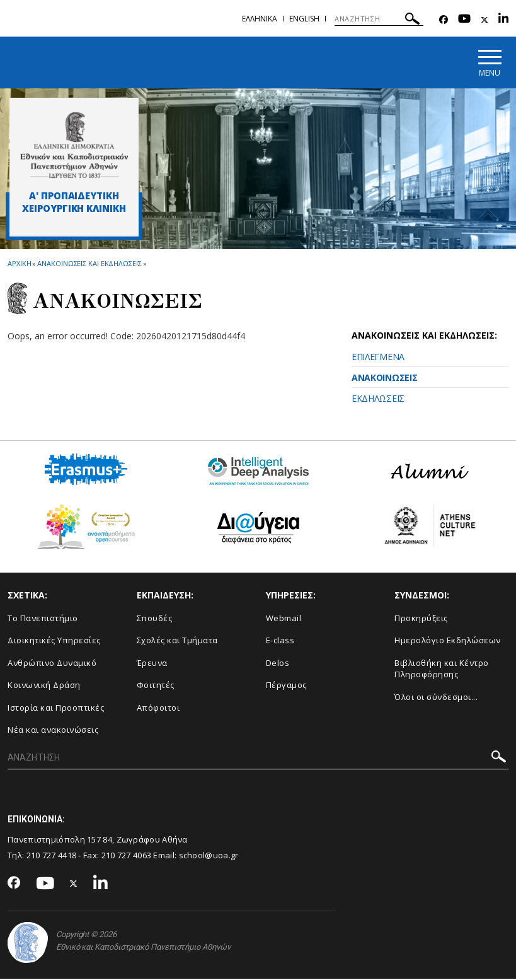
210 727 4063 (127, 856)
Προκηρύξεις (421, 619)
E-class (280, 641)
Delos (278, 663)
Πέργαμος (286, 686)
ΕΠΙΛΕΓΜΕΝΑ (378, 358)
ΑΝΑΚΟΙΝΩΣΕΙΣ (384, 379)
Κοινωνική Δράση (44, 686)
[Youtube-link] (464, 20)
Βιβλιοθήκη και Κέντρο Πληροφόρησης (442, 669)
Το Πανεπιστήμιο (43, 619)
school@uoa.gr (209, 856)
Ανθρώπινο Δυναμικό (52, 663)
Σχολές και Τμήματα (177, 641)
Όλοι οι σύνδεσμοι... (436, 697)
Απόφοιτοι (158, 708)
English (304, 19)
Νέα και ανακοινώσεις (53, 731)
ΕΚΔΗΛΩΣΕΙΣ (378, 400)
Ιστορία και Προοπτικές (56, 708)
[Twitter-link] (484, 20)
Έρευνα (152, 663)
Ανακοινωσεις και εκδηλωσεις (89, 265)
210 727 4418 (52, 856)
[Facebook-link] (444, 20)
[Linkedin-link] (503, 20)
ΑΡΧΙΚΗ (19, 265)
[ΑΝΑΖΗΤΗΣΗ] (379, 19)
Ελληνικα (260, 19)
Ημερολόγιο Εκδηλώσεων (448, 641)
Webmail (284, 619)
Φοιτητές (156, 686)
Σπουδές (155, 619)
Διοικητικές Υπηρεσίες (54, 641)
